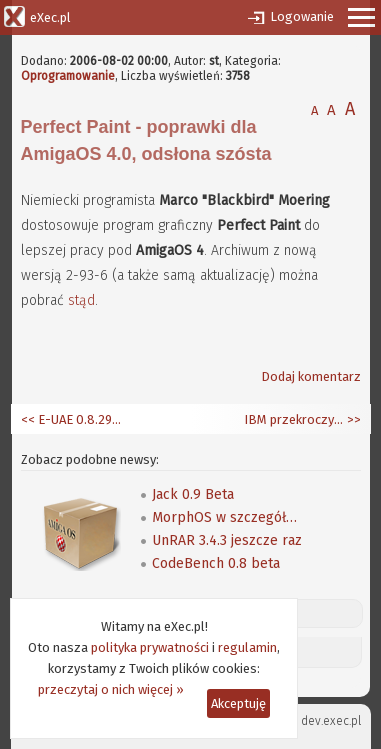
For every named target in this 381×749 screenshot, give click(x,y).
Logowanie (302, 16)
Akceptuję (238, 703)
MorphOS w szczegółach (227, 517)
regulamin (247, 647)
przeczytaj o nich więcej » (111, 689)
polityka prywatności (150, 647)
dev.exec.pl (331, 721)
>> (352, 419)
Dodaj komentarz (311, 376)
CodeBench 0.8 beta (216, 563)
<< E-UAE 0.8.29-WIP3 (71, 419)
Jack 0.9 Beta (193, 494)
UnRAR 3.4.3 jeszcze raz (227, 540)
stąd (81, 300)
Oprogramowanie (68, 76)
